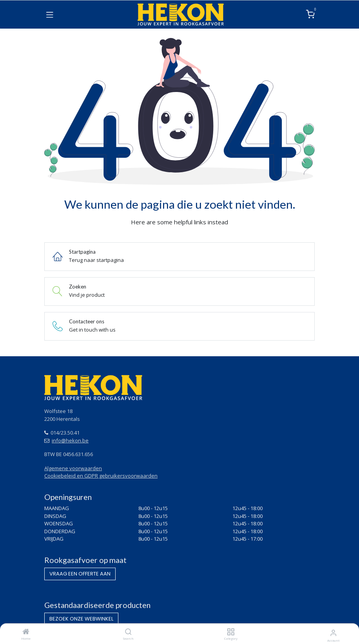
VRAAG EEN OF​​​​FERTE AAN (80, 574)
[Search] (128, 632)
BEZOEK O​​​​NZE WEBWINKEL (81, 619)
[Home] (26, 632)
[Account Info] (333, 632)
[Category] (231, 632)
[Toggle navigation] (50, 14)
